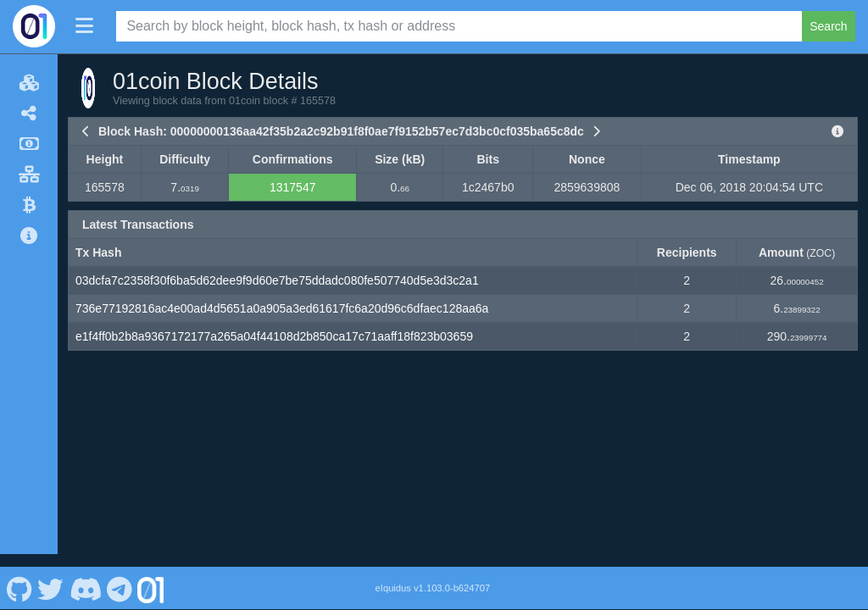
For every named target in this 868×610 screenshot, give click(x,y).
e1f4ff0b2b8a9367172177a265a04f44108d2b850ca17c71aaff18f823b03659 (274, 336)
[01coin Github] (19, 574)
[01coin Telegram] (120, 574)
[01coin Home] (34, 26)
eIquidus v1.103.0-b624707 (433, 574)
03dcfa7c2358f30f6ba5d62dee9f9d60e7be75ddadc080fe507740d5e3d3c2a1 (277, 280)
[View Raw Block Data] (837, 131)
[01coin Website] (151, 574)
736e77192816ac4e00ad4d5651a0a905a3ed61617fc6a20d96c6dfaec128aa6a (282, 308)
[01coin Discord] (85, 574)
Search (828, 26)
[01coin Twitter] (51, 574)
